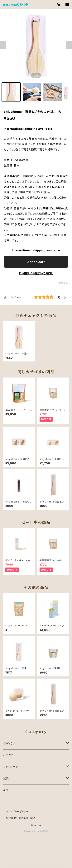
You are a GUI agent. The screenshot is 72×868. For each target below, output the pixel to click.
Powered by (36, 831)
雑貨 (6, 778)
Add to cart (36, 262)
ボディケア (10, 743)
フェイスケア (11, 767)
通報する (63, 283)
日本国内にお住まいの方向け (36, 273)
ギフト (7, 790)
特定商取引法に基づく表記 (21, 818)
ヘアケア (8, 755)
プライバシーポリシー (17, 812)
